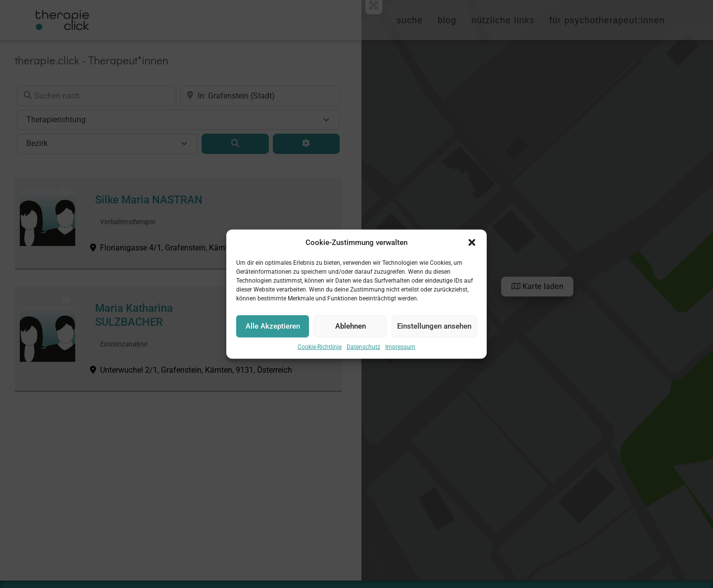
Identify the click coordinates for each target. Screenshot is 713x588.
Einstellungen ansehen (434, 328)
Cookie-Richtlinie (320, 348)
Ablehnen (351, 328)
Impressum (400, 348)
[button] (472, 245)
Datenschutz (363, 348)
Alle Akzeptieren (273, 328)
